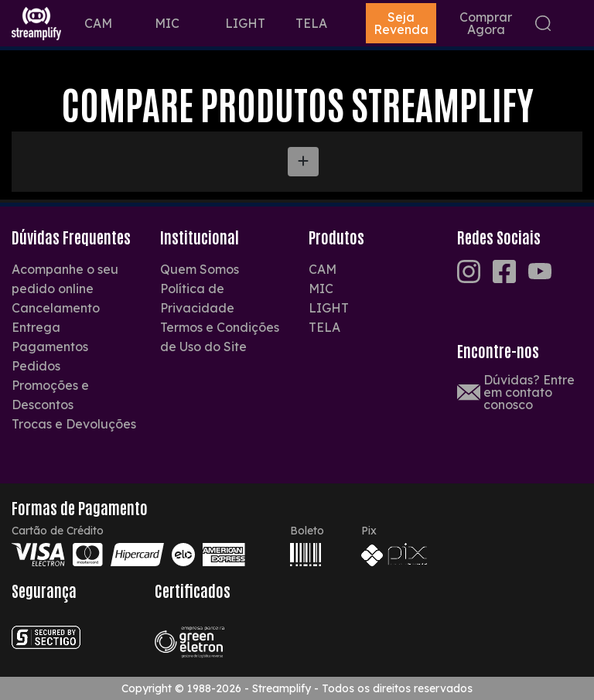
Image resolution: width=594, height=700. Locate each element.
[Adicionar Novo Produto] (303, 162)
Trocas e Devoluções (74, 424)
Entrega (36, 327)
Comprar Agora (486, 23)
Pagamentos (50, 347)
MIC (167, 23)
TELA (311, 23)
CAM (98, 23)
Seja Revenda (401, 23)
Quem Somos (200, 269)
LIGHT (245, 23)
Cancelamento (56, 308)
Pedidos (36, 366)
